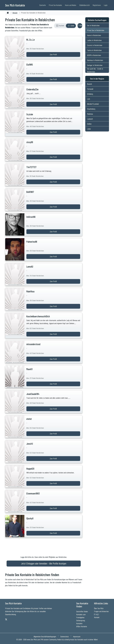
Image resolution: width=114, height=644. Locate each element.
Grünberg (90, 94)
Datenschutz (65, 636)
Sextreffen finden (82, 611)
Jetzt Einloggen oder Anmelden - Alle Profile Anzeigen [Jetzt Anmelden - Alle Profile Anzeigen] (44, 563)
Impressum (77, 636)
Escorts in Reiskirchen (95, 45)
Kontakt (97, 617)
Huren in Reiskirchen (94, 35)
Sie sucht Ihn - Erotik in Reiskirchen (95, 70)
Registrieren (97, 5)
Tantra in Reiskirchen (94, 50)
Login (106, 5)
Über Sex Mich (99, 608)
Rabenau (90, 114)
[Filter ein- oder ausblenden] (80, 26)
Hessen (15, 13)
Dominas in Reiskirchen (95, 60)
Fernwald (90, 89)
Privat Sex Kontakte (55, 5)
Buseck (90, 84)
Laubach (90, 119)
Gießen (89, 124)
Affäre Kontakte (82, 626)
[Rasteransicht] (60, 26)
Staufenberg (91, 109)
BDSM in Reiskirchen (94, 55)
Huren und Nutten (71, 5)
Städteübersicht (84, 5)
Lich (89, 99)
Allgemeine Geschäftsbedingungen (45, 636)
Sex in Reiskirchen (93, 25)
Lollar (89, 129)
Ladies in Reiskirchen (94, 40)
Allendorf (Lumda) (93, 104)
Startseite (43, 5)
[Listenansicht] (71, 26)
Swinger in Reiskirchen (95, 65)
